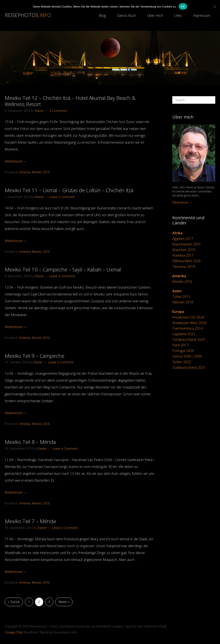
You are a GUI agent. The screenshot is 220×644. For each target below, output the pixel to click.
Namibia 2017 (183, 255)
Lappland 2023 (184, 334)
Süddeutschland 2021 (189, 367)
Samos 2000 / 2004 (187, 356)
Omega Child (14, 632)
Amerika (25, 172)
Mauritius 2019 (184, 250)
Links (178, 15)
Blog (102, 15)
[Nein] (215, 7)
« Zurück (14, 602)
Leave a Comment (62, 197)
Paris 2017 (180, 345)
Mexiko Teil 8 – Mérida (30, 442)
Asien (177, 291)
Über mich (155, 15)
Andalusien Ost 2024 (188, 317)
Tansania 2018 (184, 266)
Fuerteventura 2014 (187, 328)
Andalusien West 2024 (189, 323)
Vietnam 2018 (183, 302)
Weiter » (64, 602)
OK (183, 7)
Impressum (202, 15)
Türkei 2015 (181, 297)
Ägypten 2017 (183, 239)
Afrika (177, 233)
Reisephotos (28, 15)
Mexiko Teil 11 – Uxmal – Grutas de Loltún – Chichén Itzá (69, 190)
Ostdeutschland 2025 (189, 340)
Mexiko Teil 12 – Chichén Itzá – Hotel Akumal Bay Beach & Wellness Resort (70, 101)
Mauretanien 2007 (186, 244)
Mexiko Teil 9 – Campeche (34, 356)
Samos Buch (127, 15)
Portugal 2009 (183, 351)
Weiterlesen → (16, 161)
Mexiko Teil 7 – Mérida (30, 521)
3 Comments (58, 111)
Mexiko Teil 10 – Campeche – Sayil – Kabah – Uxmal (63, 269)
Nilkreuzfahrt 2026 (186, 261)
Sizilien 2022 (182, 362)
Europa (178, 312)
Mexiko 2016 (41, 172)
